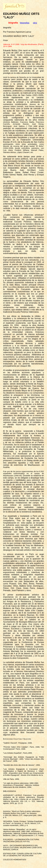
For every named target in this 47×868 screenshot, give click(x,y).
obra (35, 23)
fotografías (25, 23)
